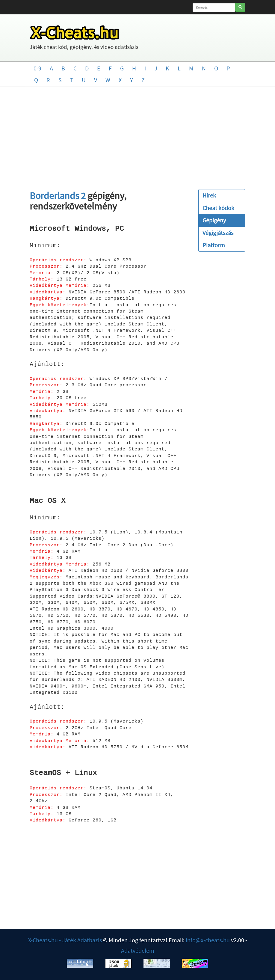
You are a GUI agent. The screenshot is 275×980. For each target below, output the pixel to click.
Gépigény (214, 220)
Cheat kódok (218, 208)
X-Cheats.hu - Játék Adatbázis (65, 940)
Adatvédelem (138, 950)
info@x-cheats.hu (208, 940)
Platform (214, 245)
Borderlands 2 (58, 196)
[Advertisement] (137, 135)
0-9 (37, 68)
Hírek (209, 195)
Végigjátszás (218, 233)
